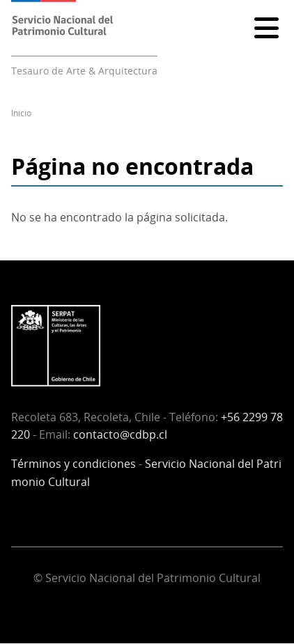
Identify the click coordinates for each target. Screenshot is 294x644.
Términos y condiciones (73, 464)
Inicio (21, 113)
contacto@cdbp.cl (120, 434)
